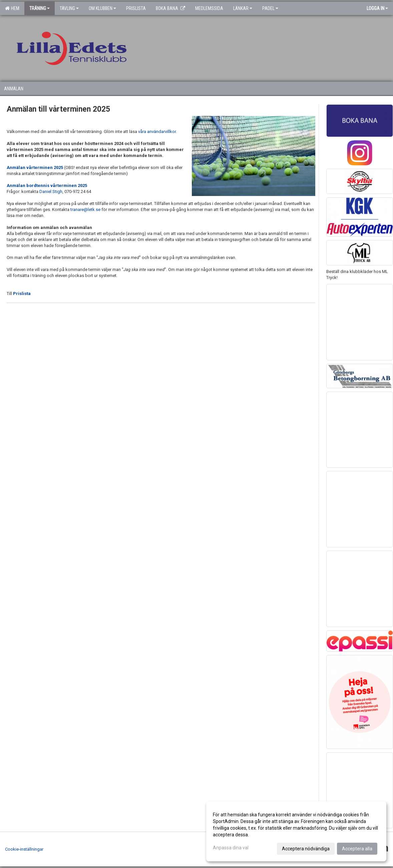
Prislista (22, 293)
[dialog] (296, 831)
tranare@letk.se (85, 209)
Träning (40, 8)
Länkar (243, 8)
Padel (270, 8)
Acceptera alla (357, 849)
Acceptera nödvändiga (306, 849)
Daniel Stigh (51, 191)
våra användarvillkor (157, 131)
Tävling (69, 8)
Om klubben (102, 8)
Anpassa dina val (231, 848)
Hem (12, 8)
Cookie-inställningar (24, 849)
